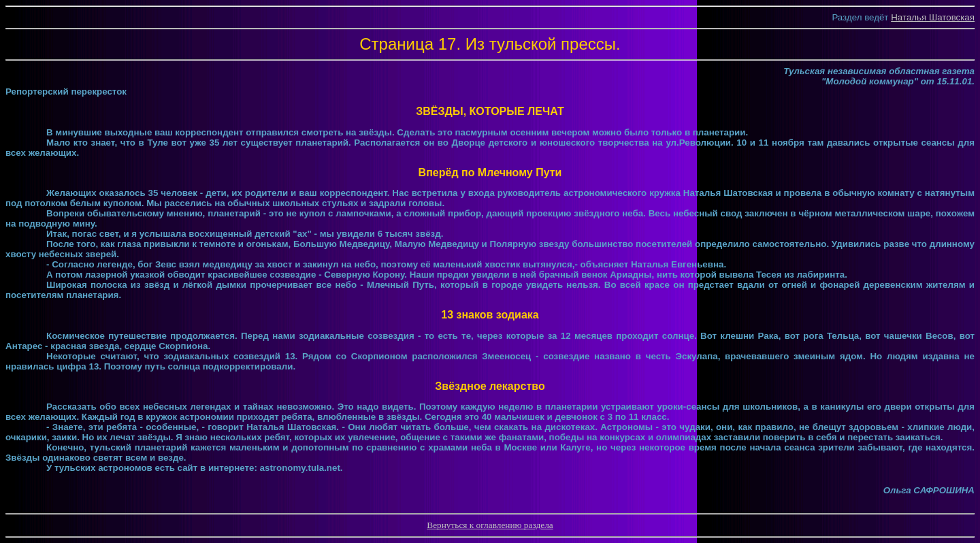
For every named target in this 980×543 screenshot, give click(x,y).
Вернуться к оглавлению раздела (490, 525)
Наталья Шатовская (933, 17)
